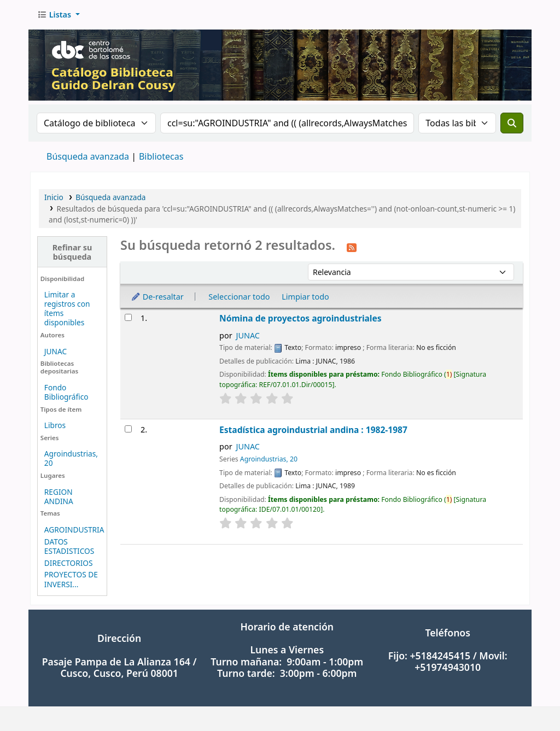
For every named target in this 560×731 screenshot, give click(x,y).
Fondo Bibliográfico (66, 392)
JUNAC (56, 351)
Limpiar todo (305, 297)
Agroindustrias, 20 (71, 458)
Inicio (54, 197)
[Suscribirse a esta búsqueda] (352, 247)
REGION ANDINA (59, 496)
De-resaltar (157, 297)
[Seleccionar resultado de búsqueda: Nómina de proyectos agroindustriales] (128, 317)
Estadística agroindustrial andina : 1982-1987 (313, 430)
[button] (59, 15)
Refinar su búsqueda (72, 252)
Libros (55, 425)
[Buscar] (512, 123)
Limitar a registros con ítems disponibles (67, 308)
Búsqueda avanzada (88, 156)
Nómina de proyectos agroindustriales (301, 318)
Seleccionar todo (239, 297)
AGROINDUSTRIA (74, 530)
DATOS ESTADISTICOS (69, 546)
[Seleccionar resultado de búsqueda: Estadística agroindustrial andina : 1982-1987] (128, 429)
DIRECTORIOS (69, 563)
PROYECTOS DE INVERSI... (71, 579)
